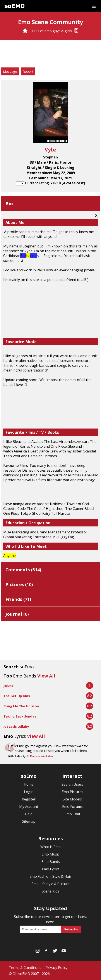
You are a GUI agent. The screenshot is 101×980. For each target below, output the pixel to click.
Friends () (18, 599)
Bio (9, 204)
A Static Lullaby (16, 726)
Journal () (17, 614)
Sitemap (29, 821)
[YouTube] (64, 952)
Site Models (72, 799)
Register (29, 799)
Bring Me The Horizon (21, 706)
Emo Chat (72, 814)
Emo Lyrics (51, 869)
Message (10, 71)
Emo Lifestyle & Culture (50, 884)
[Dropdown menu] (94, 6)
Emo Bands (51, 862)
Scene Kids (50, 891)
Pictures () (19, 584)
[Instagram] (76, 31)
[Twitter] (55, 952)
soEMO (15, 6)
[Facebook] (46, 952)
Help (29, 814)
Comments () (23, 570)
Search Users (72, 784)
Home (29, 784)
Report (28, 71)
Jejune (9, 686)
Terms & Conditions (25, 968)
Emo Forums (72, 807)
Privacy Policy (56, 968)
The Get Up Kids (17, 696)
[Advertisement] (51, 54)
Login (29, 792)
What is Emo (50, 847)
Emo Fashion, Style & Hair (50, 876)
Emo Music (50, 854)
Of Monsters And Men (40, 756)
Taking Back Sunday (20, 716)
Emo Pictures (72, 792)
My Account (29, 807)
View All (46, 676)
